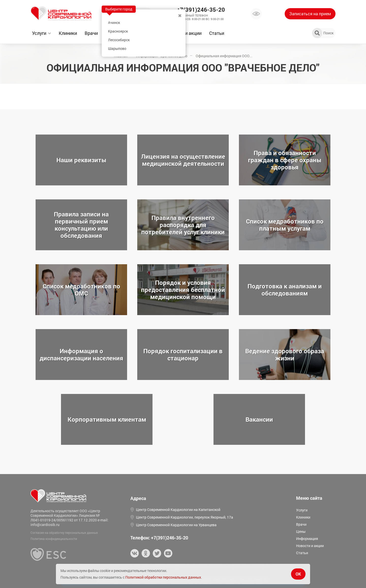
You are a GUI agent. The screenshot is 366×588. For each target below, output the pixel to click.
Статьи (217, 33)
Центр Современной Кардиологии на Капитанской (178, 510)
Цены (301, 531)
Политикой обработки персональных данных (163, 577)
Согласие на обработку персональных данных (64, 533)
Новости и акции (310, 546)
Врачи (91, 33)
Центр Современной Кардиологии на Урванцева (176, 525)
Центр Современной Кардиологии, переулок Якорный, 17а (185, 517)
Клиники (68, 33)
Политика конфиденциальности (54, 539)
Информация (307, 539)
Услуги (39, 33)
